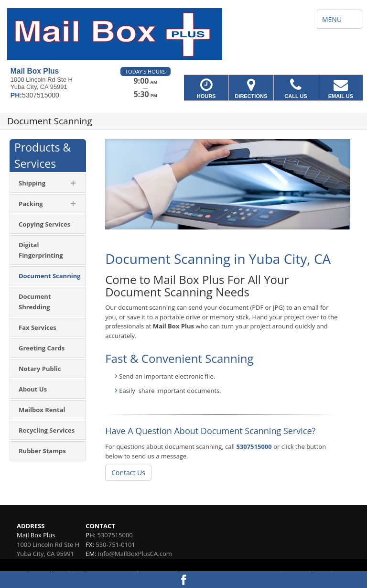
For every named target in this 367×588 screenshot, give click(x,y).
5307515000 (254, 446)
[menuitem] (48, 224)
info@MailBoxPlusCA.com (135, 554)
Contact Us (128, 473)
